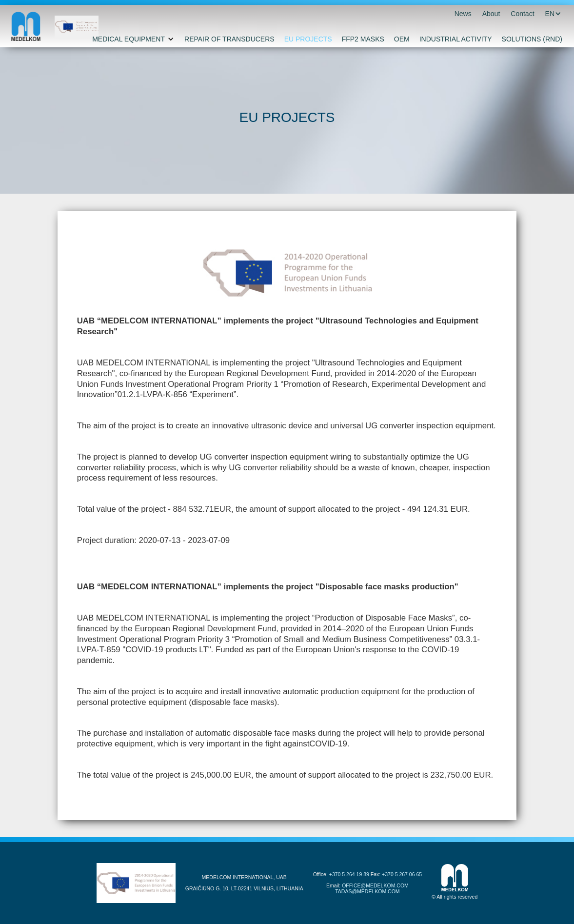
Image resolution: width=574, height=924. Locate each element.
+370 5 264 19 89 (349, 874)
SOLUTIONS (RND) (532, 39)
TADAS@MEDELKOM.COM (367, 891)
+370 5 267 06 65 (402, 874)
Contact (522, 14)
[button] (550, 14)
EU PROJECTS (308, 39)
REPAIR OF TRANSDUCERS (229, 39)
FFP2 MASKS (363, 39)
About (491, 14)
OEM (402, 39)
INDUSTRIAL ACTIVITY (456, 39)
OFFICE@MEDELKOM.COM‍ (375, 885)
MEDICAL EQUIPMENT (129, 39)
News (463, 14)
